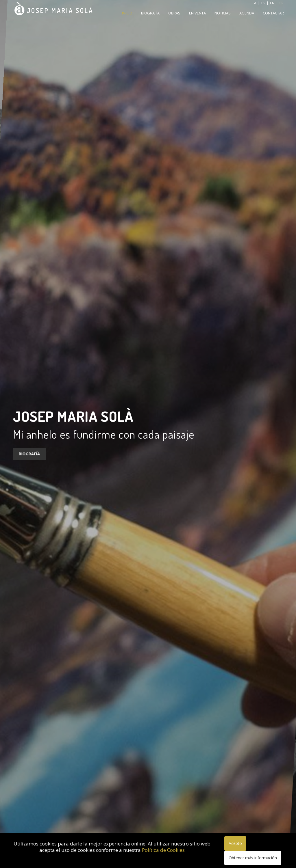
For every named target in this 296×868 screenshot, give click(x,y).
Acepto (235, 843)
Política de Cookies (163, 850)
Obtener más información (253, 858)
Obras (174, 13)
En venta (197, 13)
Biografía (150, 13)
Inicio (127, 13)
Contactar (273, 13)
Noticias (223, 13)
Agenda (247, 13)
